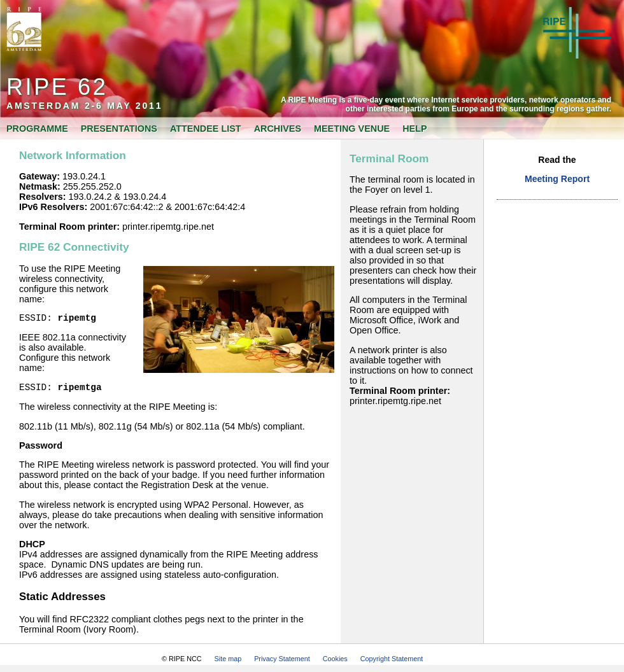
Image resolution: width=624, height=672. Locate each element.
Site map (228, 662)
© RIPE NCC (182, 662)
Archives (278, 129)
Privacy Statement (282, 662)
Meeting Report (557, 179)
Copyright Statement (392, 662)
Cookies (335, 662)
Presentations (119, 129)
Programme (37, 129)
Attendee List (206, 129)
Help (415, 129)
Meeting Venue (352, 129)
